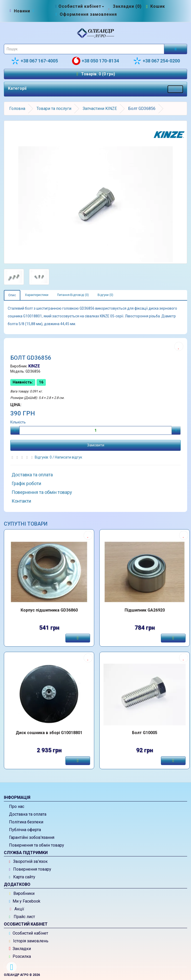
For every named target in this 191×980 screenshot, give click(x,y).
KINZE (34, 366)
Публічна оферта (25, 830)
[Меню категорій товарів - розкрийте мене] (175, 89)
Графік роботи (26, 483)
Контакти (21, 501)
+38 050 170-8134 (95, 61)
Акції (17, 909)
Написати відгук (68, 457)
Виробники (22, 893)
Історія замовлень (29, 941)
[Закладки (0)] (124, 6)
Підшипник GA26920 (145, 610)
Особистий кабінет (29, 933)
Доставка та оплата (32, 475)
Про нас (17, 806)
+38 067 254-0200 (157, 61)
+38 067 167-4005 (34, 61)
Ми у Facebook (25, 901)
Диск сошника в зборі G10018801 (49, 733)
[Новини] (22, 11)
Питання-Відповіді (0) (73, 295)
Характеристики (37, 295)
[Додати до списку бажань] (179, 346)
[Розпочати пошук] (176, 49)
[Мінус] (15, 430)
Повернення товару (30, 869)
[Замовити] (78, 638)
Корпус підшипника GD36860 (49, 610)
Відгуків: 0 (44, 457)
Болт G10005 (145, 733)
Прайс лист (22, 917)
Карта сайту (22, 877)
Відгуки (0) (105, 295)
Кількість (18, 422)
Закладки (20, 949)
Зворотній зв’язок (28, 861)
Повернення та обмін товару (42, 492)
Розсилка (20, 956)
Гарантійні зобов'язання (32, 837)
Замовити (96, 445)
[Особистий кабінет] (79, 6)
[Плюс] (176, 430)
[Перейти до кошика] (155, 6)
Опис (12, 295)
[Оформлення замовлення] (86, 14)
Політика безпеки (26, 822)
